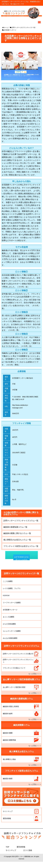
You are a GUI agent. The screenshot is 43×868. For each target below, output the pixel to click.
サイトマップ (8, 811)
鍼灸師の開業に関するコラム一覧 (17, 533)
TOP (8, 847)
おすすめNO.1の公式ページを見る (21, 558)
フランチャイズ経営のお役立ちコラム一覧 (21, 546)
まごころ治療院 (8, 617)
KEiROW (6, 596)
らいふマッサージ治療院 (12, 631)
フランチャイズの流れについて (14, 668)
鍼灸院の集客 (8, 779)
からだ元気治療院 (9, 624)
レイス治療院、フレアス (12, 588)
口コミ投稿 (28, 850)
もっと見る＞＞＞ (35, 674)
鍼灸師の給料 (8, 714)
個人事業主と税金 (9, 759)
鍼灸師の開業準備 (9, 740)
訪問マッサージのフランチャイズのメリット (18, 661)
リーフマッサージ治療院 (12, 603)
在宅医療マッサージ (10, 610)
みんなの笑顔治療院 (10, 638)
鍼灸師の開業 (8, 733)
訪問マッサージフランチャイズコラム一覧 (21, 521)
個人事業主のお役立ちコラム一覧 (17, 540)
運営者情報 (7, 818)
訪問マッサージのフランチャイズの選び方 (18, 654)
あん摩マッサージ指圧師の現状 (14, 687)
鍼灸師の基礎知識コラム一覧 (15, 527)
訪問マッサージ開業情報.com (24, 857)
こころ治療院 (8, 581)
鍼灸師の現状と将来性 (11, 706)
